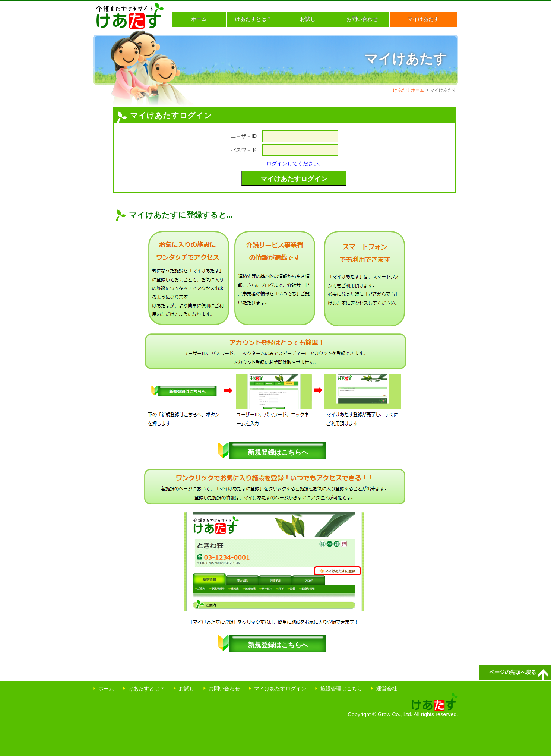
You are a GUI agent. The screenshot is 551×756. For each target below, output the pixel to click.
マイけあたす (423, 19)
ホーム (199, 19)
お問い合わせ (362, 19)
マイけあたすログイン (280, 689)
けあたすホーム (409, 90)
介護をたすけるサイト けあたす (130, 16)
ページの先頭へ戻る (513, 672)
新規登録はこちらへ (278, 452)
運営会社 (387, 689)
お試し (308, 19)
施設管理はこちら (341, 689)
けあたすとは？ (253, 19)
